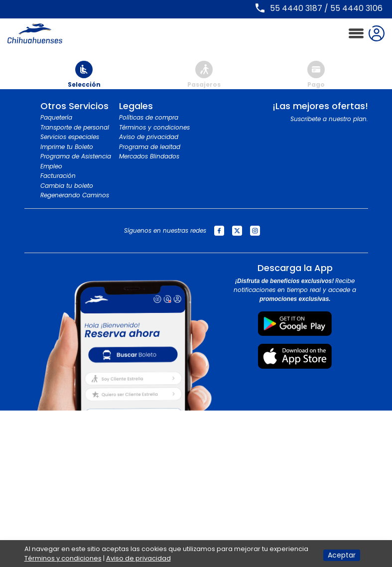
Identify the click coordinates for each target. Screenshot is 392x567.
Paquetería (56, 117)
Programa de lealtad (150, 147)
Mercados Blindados (149, 156)
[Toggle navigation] (356, 34)
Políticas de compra (149, 117)
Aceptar (342, 555)
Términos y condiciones (154, 127)
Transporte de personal (75, 127)
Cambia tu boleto (67, 186)
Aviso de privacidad (149, 137)
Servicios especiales (70, 137)
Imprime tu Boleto (67, 147)
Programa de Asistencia (76, 156)
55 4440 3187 (296, 8)
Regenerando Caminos (75, 195)
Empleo (51, 166)
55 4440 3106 (356, 8)
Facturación (58, 176)
